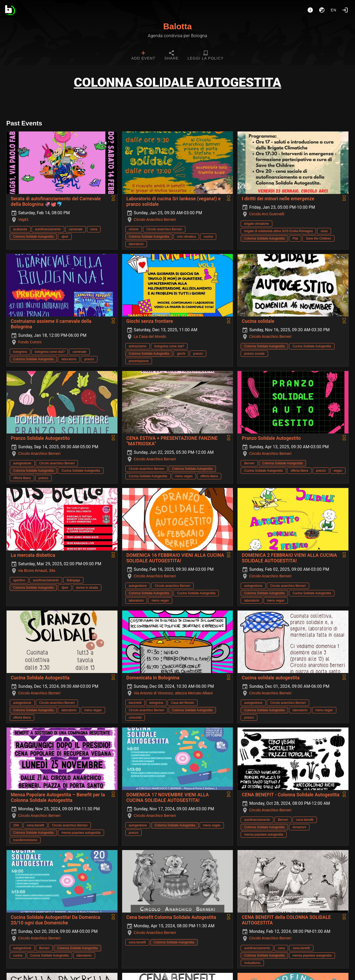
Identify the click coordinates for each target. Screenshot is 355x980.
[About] (310, 10)
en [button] (334, 10)
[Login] (345, 10)
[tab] (143, 56)
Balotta (177, 26)
